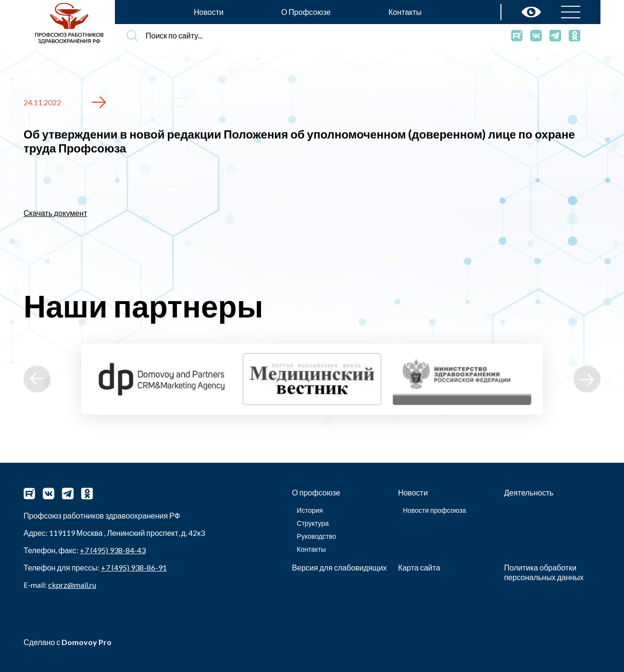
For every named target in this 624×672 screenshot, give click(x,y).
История (310, 510)
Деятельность (529, 492)
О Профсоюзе (306, 12)
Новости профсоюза (435, 510)
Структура (312, 523)
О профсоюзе (316, 492)
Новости (209, 12)
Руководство (316, 536)
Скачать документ (55, 213)
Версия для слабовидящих (339, 567)
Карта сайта (419, 567)
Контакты (405, 12)
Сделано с (68, 642)
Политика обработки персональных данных (544, 572)
